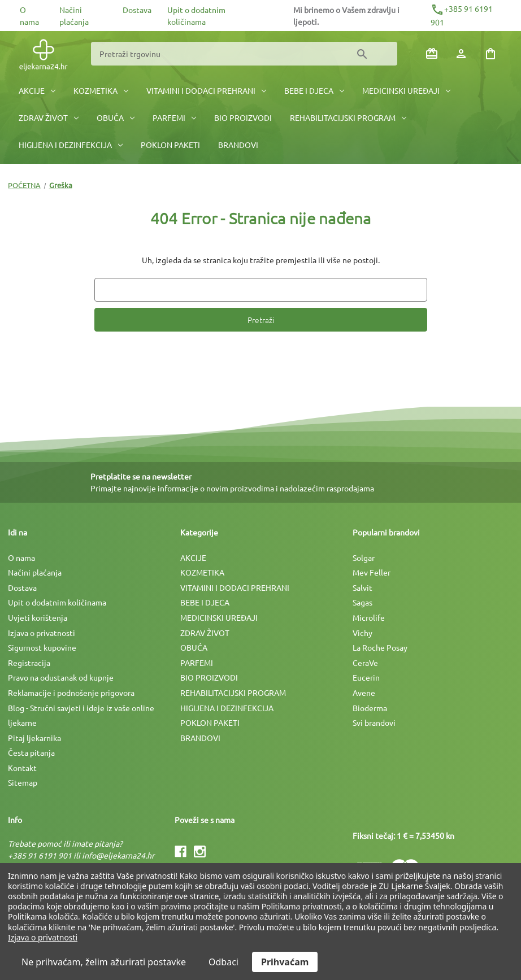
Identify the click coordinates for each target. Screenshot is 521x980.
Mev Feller (372, 572)
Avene (364, 692)
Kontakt (22, 768)
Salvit (362, 587)
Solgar (364, 557)
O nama (21, 557)
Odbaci (223, 962)
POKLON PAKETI (170, 145)
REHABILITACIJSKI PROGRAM (348, 117)
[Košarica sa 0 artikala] (490, 54)
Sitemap (23, 782)
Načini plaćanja (35, 572)
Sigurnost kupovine (42, 647)
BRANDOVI (238, 145)
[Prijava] (461, 54)
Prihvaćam (285, 962)
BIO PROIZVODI (243, 117)
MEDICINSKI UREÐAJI (406, 90)
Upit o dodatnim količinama (57, 602)
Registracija (29, 663)
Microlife (369, 617)
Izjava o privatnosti (42, 633)
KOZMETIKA (101, 90)
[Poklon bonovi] (432, 54)
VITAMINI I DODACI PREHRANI (206, 90)
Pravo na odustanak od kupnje (61, 677)
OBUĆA (116, 117)
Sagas (362, 602)
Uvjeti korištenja (38, 617)
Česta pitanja (31, 752)
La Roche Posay (380, 647)
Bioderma (370, 708)
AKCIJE (37, 90)
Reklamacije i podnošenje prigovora (71, 692)
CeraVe (365, 663)
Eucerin (366, 677)
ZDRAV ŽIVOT (49, 117)
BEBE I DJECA (314, 90)
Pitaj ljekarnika (34, 738)
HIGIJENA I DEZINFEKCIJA (71, 145)
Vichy (362, 633)
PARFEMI (174, 117)
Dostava (137, 10)
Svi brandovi (374, 722)
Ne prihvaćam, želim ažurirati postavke (104, 962)
